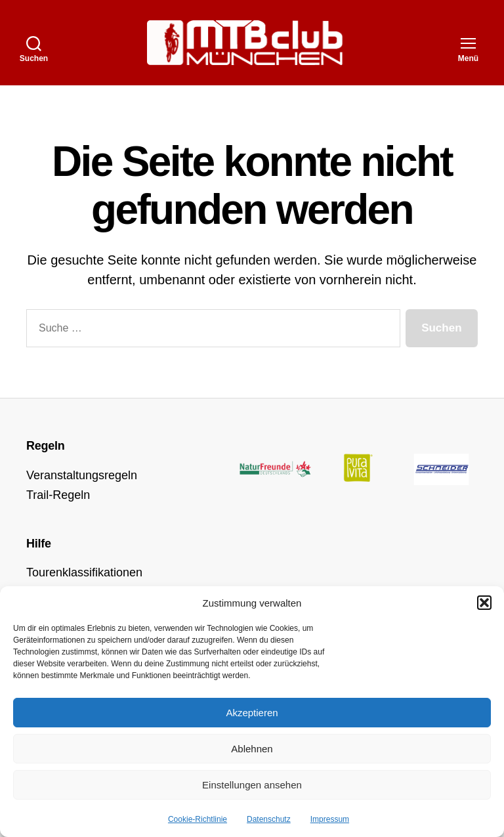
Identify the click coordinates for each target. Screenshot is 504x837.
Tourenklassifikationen (84, 572)
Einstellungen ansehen (252, 785)
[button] (484, 603)
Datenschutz (269, 819)
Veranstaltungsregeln (82, 475)
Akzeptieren (252, 713)
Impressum (330, 819)
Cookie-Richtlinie (198, 819)
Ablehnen (252, 749)
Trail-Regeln (58, 495)
